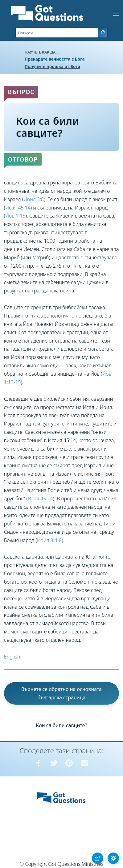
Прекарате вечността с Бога (55, 59)
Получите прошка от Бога (52, 66)
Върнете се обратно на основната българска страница (62, 693)
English (12, 657)
